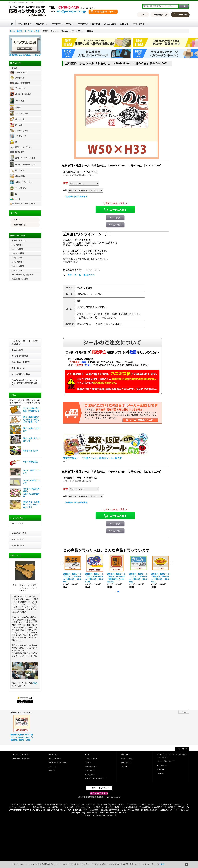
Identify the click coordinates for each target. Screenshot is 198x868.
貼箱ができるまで (30, 451)
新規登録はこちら (161, 15)
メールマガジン (18, 539)
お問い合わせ (115, 218)
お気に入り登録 (115, 225)
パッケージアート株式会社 (71, 810)
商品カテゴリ (53, 755)
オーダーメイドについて (21, 755)
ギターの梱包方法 (30, 462)
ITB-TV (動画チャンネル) (165, 761)
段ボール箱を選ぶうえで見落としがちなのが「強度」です (31, 420)
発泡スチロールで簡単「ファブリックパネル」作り (31, 505)
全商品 (14, 68)
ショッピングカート (92, 759)
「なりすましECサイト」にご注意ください (25, 342)
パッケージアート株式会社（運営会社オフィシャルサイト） (172, 756)
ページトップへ (184, 749)
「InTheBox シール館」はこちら (113, 813)
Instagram (160, 769)
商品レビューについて (21, 362)
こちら (35, 683)
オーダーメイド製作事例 (21, 759)
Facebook (160, 773)
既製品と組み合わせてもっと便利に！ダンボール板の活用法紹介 (24, 383)
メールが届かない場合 (21, 374)
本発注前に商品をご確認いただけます (25, 55)
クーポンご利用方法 (20, 356)
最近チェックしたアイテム (58, 763)
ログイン (144, 15)
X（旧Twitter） (162, 765)
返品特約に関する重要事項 (76, 197)
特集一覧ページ (18, 368)
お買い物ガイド (18, 546)
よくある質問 (17, 350)
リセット (185, 712)
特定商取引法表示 (19, 533)
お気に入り (52, 767)
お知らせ (124, 767)
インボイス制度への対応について (96, 778)
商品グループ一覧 (55, 759)
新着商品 (52, 771)
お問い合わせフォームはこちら (157, 810)
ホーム (87, 755)
